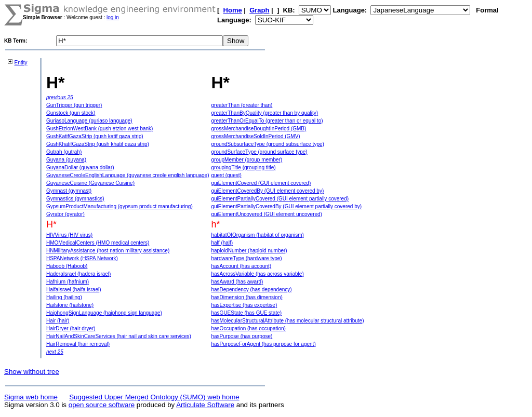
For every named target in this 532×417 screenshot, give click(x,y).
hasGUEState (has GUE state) (246, 313)
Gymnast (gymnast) (69, 191)
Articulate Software (205, 405)
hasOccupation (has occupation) (248, 328)
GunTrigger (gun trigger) (74, 105)
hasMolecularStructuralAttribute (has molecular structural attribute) (287, 321)
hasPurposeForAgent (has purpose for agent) (263, 344)
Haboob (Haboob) (67, 266)
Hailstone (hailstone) (70, 305)
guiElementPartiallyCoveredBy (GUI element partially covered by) (286, 206)
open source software (102, 405)
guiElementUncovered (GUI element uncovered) (266, 214)
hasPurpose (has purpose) (242, 336)
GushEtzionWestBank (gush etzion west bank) (99, 129)
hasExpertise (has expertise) (244, 305)
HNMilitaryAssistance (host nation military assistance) (108, 251)
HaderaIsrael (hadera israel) (79, 274)
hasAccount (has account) (241, 266)
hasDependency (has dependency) (251, 290)
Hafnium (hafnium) (68, 282)
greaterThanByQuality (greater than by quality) (264, 113)
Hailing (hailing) (64, 297)
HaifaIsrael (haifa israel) (74, 290)
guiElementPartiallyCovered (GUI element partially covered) (280, 199)
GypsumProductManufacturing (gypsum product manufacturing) (119, 206)
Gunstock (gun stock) (71, 113)
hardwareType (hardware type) (246, 258)
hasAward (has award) (237, 282)
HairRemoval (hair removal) (78, 344)
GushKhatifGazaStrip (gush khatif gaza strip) (98, 144)
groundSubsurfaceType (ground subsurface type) (267, 144)
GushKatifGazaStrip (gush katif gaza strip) (95, 136)
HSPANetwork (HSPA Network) (82, 258)
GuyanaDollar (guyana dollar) (80, 167)
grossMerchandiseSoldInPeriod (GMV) (255, 136)
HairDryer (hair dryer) (71, 328)
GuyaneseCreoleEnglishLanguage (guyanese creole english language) (128, 175)
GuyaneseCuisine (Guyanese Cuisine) (90, 183)
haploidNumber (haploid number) (249, 251)
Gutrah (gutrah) (64, 152)
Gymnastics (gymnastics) (75, 199)
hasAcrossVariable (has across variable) (257, 274)
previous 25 (60, 97)
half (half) (222, 243)
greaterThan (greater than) (242, 105)
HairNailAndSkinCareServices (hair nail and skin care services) (119, 336)
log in (113, 17)
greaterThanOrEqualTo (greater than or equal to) (267, 121)
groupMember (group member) (247, 160)
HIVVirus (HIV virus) (69, 235)
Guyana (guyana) (66, 160)
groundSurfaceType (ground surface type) (259, 152)
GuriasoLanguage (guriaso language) (89, 121)
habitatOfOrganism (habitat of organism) (257, 235)
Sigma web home (31, 397)
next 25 (55, 352)
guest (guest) (226, 175)
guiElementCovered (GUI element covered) (261, 183)
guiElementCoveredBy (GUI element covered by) (267, 191)
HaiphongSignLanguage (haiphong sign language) (104, 313)
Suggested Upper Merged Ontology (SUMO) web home (154, 397)
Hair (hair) (58, 321)
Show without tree (32, 372)
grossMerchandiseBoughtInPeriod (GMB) (258, 129)
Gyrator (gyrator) (65, 214)
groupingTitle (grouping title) (243, 167)
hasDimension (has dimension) (247, 297)
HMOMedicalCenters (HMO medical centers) (98, 243)
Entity (21, 63)
